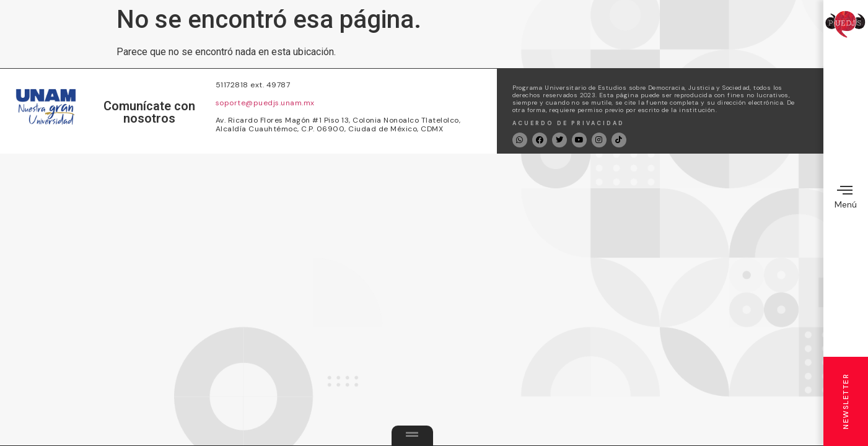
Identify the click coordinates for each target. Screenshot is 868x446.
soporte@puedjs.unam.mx (265, 103)
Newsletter (846, 401)
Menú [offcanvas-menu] (846, 196)
